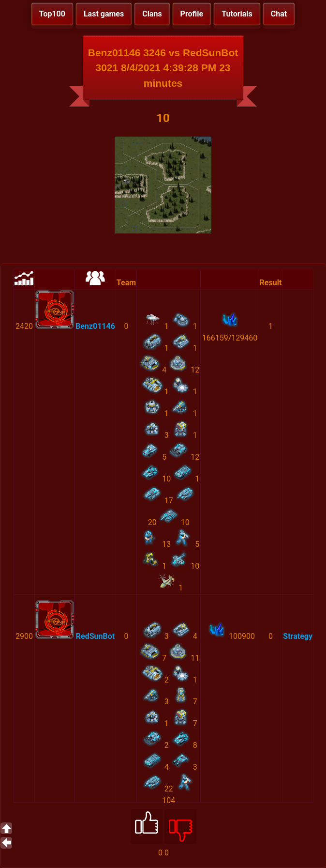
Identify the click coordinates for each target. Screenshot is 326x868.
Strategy (298, 636)
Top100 (52, 14)
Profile (192, 14)
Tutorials (237, 14)
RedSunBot (95, 636)
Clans (152, 14)
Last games (104, 14)
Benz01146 (95, 326)
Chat (279, 14)
